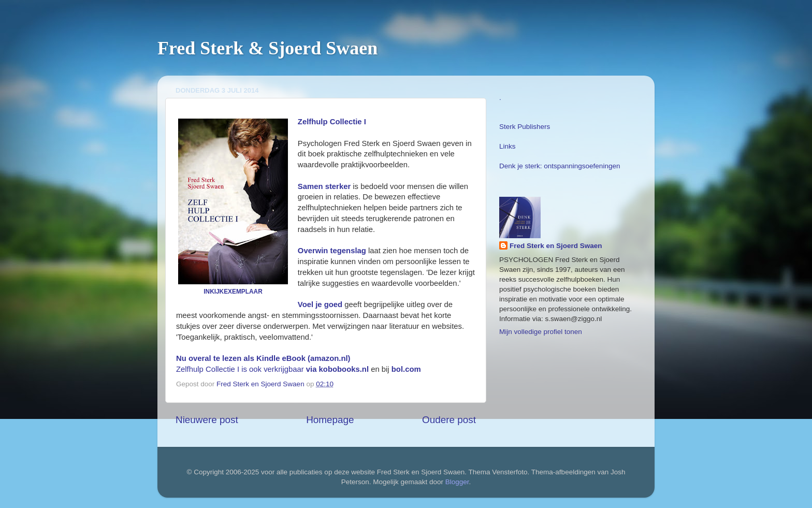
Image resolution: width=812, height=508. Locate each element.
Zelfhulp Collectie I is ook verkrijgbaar (272, 369)
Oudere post (449, 420)
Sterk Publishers (525, 127)
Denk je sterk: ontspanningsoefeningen (560, 166)
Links (508, 146)
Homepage (330, 420)
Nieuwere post (207, 420)
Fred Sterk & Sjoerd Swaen (267, 48)
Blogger (457, 482)
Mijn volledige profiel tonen (541, 332)
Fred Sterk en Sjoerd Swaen (556, 246)
